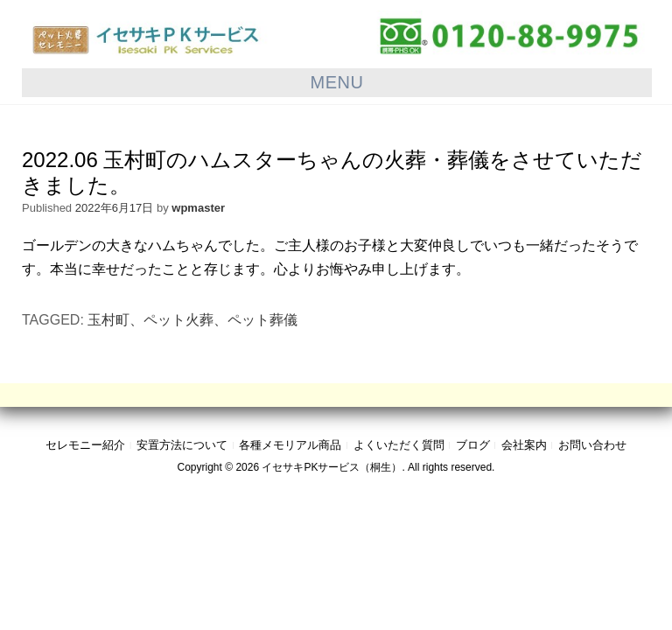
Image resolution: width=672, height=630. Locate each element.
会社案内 (524, 445)
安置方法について (182, 445)
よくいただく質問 (399, 445)
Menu (337, 82)
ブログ (473, 445)
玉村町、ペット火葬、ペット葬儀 (192, 320)
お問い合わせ (592, 445)
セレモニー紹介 (85, 445)
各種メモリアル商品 (290, 445)
